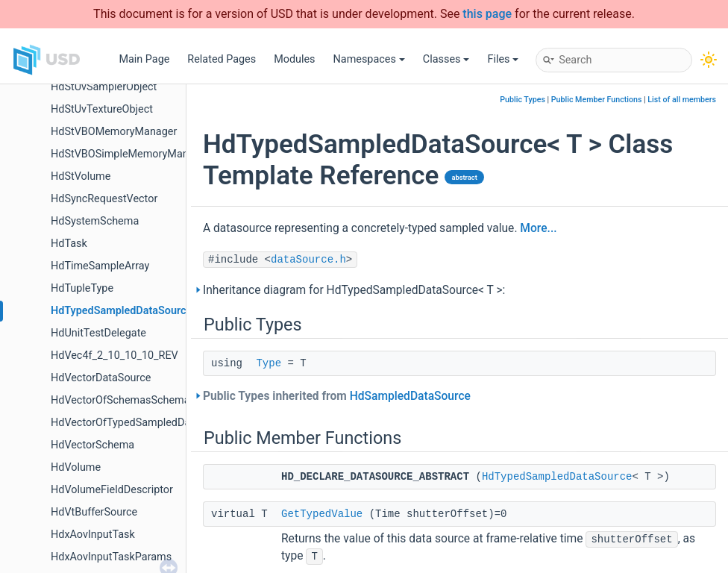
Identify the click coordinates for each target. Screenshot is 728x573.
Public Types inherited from (337, 396)
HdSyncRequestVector (104, 199)
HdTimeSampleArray (100, 266)
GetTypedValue (322, 514)
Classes (446, 59)
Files (503, 59)
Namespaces (369, 59)
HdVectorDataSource (101, 378)
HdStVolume (81, 176)
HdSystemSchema (95, 221)
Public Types (523, 100)
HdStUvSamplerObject (104, 87)
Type (269, 363)
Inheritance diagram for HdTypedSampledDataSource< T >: (354, 290)
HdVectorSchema (92, 445)
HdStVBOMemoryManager (114, 132)
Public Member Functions (597, 100)
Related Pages (222, 59)
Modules (294, 59)
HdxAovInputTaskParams (111, 557)
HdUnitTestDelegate (98, 333)
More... (538, 228)
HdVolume (76, 467)
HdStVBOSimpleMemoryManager (130, 154)
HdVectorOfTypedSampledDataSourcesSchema (164, 423)
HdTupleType (82, 288)
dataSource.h (308, 260)
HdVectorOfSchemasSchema (120, 400)
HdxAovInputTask (93, 535)
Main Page (144, 59)
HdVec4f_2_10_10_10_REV (114, 356)
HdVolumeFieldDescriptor (112, 490)
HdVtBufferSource (94, 512)
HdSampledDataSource (410, 396)
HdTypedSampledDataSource (121, 311)
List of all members (682, 100)
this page (487, 14)
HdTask (69, 244)
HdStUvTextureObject (102, 109)
